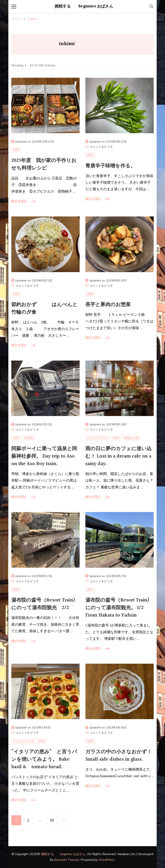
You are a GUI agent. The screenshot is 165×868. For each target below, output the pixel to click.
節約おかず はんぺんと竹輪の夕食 (44, 308)
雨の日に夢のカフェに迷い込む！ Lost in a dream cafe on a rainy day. (118, 456)
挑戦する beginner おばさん (84, 6)
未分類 (29, 438)
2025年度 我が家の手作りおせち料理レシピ (44, 164)
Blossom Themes (67, 860)
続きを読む (19, 201)
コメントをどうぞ (101, 147)
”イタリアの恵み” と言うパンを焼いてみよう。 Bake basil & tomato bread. (44, 759)
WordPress (107, 860)
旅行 (16, 438)
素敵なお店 (131, 438)
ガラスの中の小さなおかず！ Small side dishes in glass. (119, 756)
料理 (16, 150)
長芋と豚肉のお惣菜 (108, 305)
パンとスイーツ (97, 438)
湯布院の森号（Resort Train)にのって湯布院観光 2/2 (43, 604)
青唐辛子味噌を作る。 (110, 166)
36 (52, 820)
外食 (116, 438)
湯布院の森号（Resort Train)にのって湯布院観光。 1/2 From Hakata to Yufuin (117, 608)
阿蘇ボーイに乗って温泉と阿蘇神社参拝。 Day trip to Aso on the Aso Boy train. (44, 456)
